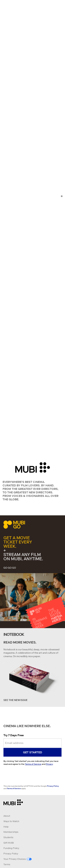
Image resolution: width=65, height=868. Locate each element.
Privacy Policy (53, 786)
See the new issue (16, 700)
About (7, 816)
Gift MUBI (9, 843)
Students (8, 837)
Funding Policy (11, 848)
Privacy (49, 764)
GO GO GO (10, 568)
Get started (33, 752)
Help (6, 827)
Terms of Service (33, 764)
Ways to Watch (11, 821)
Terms (7, 864)
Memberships (11, 832)
